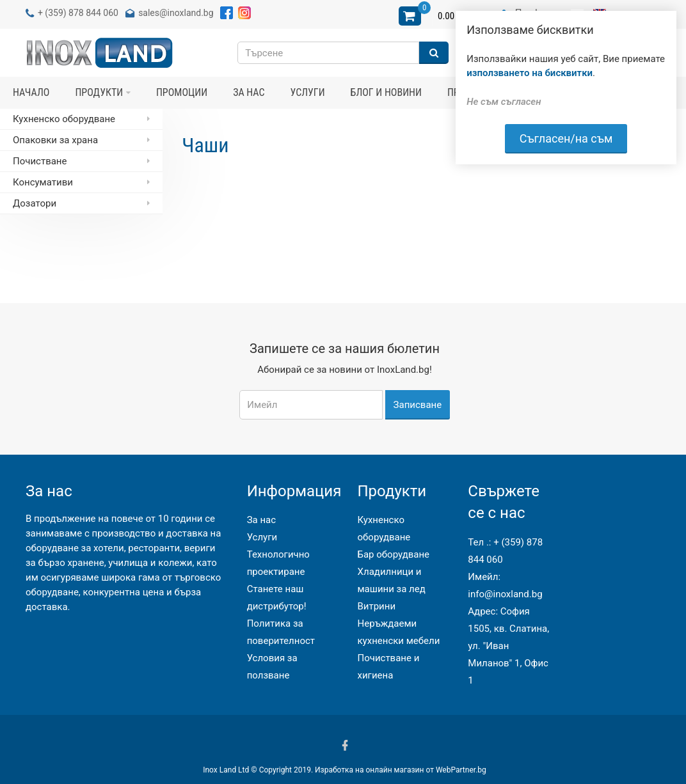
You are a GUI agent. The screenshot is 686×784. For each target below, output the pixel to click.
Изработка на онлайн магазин (369, 770)
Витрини (376, 606)
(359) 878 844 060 (82, 13)
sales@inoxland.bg (176, 13)
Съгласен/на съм (566, 138)
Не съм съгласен (504, 102)
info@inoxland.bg (505, 594)
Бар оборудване (393, 554)
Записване (418, 405)
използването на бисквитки (530, 73)
